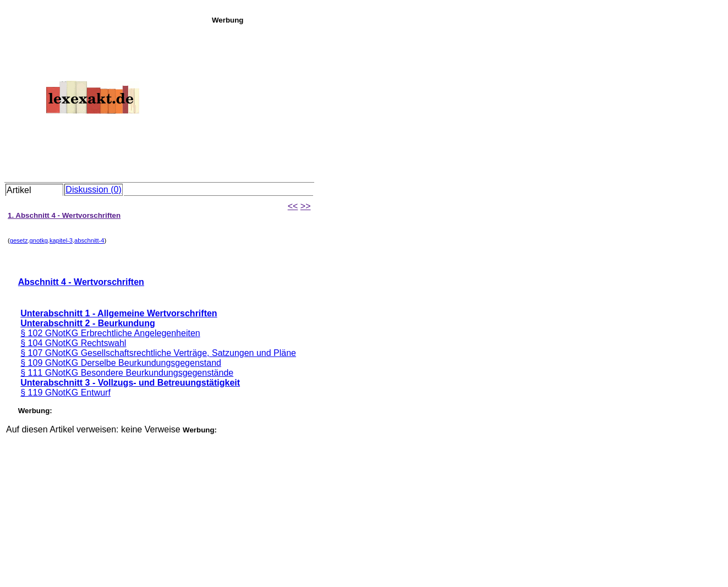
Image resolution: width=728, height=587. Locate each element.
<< (293, 206)
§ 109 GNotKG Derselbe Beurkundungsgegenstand (121, 363)
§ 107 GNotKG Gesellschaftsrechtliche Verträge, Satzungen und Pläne (158, 353)
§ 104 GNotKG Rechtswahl (73, 343)
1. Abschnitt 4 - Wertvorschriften (64, 215)
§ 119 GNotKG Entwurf (65, 393)
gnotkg (39, 240)
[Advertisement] (467, 101)
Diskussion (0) (93, 190)
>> (306, 206)
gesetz (19, 240)
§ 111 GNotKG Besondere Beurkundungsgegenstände (127, 373)
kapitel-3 (61, 240)
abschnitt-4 (89, 240)
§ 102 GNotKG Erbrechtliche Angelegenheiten (110, 333)
